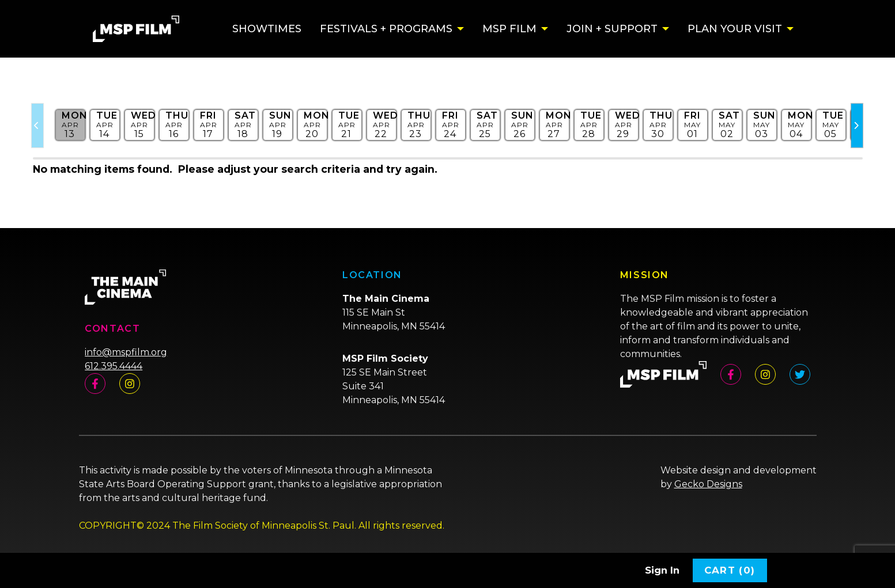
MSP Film (509, 29)
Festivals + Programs (386, 29)
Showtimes (267, 29)
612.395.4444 (114, 366)
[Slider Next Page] (857, 126)
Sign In (662, 570)
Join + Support (612, 29)
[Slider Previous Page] (37, 126)
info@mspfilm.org (126, 352)
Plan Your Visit (735, 29)
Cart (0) (730, 570)
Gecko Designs (708, 484)
